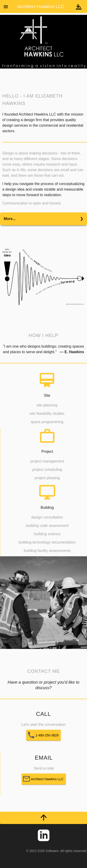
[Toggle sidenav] (6, 6)
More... (10, 219)
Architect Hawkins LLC (41, 6)
